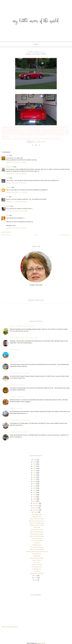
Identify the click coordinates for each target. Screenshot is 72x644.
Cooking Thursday (17, 385)
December (36, 503)
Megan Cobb (10, 167)
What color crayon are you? (37, 521)
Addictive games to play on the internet (37, 552)
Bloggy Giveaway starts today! (22, 326)
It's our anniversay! (37, 538)
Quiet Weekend (37, 554)
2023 (35, 466)
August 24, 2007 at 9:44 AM (16, 183)
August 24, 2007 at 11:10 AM (17, 192)
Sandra (8, 206)
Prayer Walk (37, 528)
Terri (7, 197)
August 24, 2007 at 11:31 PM (17, 211)
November (36, 506)
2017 (35, 479)
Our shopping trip (37, 514)
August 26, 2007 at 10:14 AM (17, 228)
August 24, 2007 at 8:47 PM (16, 202)
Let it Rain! (37, 562)
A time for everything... (19, 432)
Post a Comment (6, 232)
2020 (35, 473)
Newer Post (65, 235)
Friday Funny (15, 350)
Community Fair (16, 409)
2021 (35, 471)
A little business (37, 569)
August (36, 512)
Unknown (9, 187)
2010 (35, 495)
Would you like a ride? (37, 530)
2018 (35, 477)
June (36, 578)
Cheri (8, 156)
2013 (35, 488)
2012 (35, 490)
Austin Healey (39, 143)
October (36, 508)
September (36, 510)
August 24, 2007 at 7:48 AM (16, 162)
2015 (35, 484)
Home (36, 44)
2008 (35, 499)
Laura (8, 178)
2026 (35, 460)
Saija (8, 215)
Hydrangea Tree (37, 517)
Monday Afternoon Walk (37, 525)
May (36, 580)
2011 (35, 493)
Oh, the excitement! (37, 541)
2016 (35, 482)
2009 (35, 497)
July (36, 576)
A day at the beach (37, 565)
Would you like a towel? (37, 534)
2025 (35, 462)
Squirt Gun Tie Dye (17, 362)
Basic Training (37, 560)
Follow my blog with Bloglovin (10, 627)
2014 (35, 486)
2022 (35, 468)
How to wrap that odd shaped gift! (24, 338)
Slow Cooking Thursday (19, 373)
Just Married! (37, 556)
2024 (35, 464)
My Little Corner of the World (36, 21)
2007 (35, 501)
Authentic (37, 543)
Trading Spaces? (37, 545)
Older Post (6, 235)
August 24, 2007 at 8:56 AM (16, 174)
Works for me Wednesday (37, 523)
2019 (35, 475)
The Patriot (37, 571)
